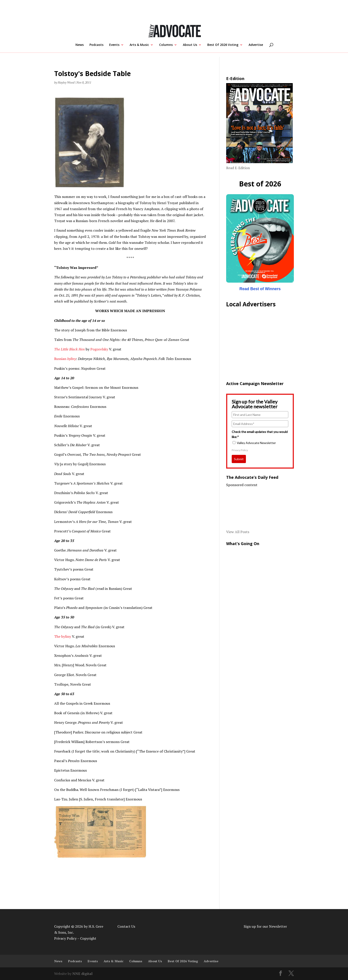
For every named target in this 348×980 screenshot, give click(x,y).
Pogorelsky (100, 349)
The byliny (63, 636)
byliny (72, 359)
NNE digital (82, 974)
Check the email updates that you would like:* (260, 434)
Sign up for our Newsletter (265, 926)
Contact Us (126, 926)
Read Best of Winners (260, 289)
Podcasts (96, 45)
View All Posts (238, 532)
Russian (61, 359)
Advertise (256, 45)
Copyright (88, 938)
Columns (166, 45)
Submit (239, 459)
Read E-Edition (238, 168)
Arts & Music (139, 45)
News (80, 45)
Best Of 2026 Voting (223, 45)
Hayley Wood (66, 82)
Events (114, 45)
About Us (190, 45)
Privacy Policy (240, 450)
